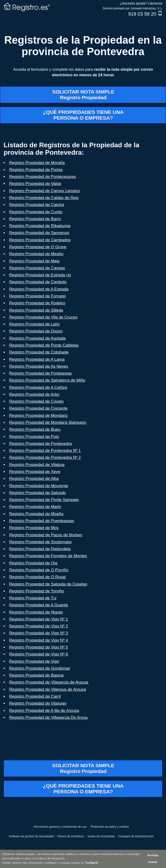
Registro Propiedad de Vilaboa (37, 465)
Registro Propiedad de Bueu (35, 429)
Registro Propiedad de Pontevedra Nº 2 (45, 458)
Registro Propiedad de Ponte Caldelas (44, 345)
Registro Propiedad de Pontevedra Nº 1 (45, 451)
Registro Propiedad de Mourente (39, 486)
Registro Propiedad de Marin (35, 507)
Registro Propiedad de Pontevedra (40, 444)
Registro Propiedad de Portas (36, 170)
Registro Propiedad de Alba (34, 479)
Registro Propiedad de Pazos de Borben (46, 535)
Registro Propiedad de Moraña (37, 163)
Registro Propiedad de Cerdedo (38, 282)
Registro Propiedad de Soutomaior (40, 542)
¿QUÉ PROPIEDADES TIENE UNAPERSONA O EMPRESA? (83, 115)
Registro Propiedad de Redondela (40, 549)
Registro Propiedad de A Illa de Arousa (44, 711)
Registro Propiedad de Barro (35, 219)
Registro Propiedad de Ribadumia (40, 226)
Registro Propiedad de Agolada (37, 338)
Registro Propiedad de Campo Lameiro (45, 191)
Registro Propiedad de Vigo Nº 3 (39, 633)
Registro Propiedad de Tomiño (37, 591)
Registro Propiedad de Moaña (36, 514)
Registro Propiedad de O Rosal (37, 577)
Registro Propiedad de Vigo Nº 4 (39, 640)
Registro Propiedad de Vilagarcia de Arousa (49, 682)
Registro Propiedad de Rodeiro (37, 303)
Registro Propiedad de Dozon (36, 331)
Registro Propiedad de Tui (33, 598)
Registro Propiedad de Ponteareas (40, 373)
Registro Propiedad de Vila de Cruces (43, 317)
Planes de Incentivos (71, 836)
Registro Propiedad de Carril (35, 696)
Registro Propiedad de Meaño (36, 254)
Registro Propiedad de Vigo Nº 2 (39, 626)
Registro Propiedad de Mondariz (38, 416)
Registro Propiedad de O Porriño (39, 570)
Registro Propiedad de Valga (35, 184)
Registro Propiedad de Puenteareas (42, 521)
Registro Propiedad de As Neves (39, 366)
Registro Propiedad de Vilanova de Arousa (48, 689)
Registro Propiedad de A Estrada (39, 289)
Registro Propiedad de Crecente (38, 408)
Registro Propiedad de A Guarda (39, 605)
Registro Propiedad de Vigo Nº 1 (39, 619)
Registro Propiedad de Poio (34, 437)
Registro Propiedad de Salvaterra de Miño (47, 380)
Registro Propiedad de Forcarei (37, 296)
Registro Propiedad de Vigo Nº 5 (39, 647)
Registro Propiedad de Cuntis (36, 212)
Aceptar (153, 862)
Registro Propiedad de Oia (33, 563)
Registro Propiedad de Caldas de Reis (44, 198)
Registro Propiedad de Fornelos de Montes (48, 556)
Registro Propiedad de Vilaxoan (38, 703)
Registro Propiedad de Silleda (36, 310)
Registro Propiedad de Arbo (34, 394)
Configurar (92, 863)
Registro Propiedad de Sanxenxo (39, 233)
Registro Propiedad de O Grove (38, 247)
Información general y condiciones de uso (60, 827)
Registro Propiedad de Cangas (37, 268)
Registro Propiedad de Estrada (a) (40, 275)
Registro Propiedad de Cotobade (39, 352)
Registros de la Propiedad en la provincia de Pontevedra (83, 46)
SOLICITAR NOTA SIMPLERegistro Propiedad (83, 95)
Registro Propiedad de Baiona (36, 675)
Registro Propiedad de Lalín (34, 324)
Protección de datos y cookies (110, 827)
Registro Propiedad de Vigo (34, 661)
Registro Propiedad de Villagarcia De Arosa (48, 717)
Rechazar (153, 855)
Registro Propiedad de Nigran (36, 612)
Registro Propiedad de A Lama (37, 359)
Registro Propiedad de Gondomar (40, 668)
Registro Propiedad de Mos (34, 528)
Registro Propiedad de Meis (34, 261)
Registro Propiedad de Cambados (40, 240)
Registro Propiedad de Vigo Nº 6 (39, 654)
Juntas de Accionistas (101, 836)
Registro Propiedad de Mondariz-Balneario (48, 422)
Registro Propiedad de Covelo (36, 401)
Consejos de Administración (136, 836)
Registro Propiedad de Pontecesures (43, 177)
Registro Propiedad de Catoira (37, 205)
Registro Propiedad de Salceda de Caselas (48, 584)
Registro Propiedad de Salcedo (37, 493)
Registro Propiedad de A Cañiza (38, 387)
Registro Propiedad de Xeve (35, 472)
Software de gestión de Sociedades (31, 836)
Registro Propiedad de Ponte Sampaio (44, 500)
